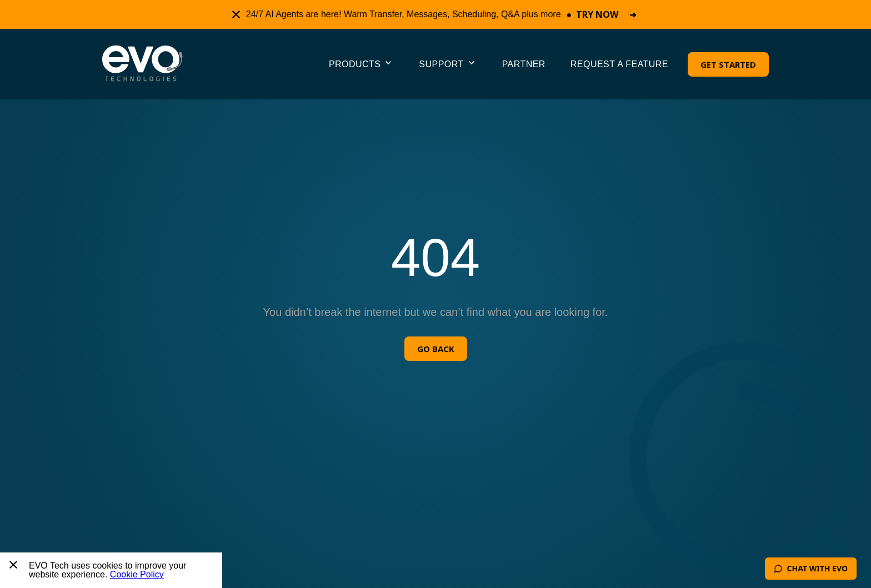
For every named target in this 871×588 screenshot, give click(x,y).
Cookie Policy (137, 574)
